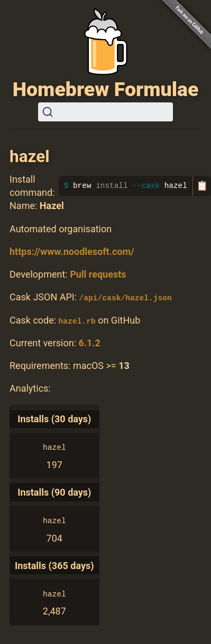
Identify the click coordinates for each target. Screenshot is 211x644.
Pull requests (98, 274)
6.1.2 (89, 342)
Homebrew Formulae (106, 89)
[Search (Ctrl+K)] (105, 112)
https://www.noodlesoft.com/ (72, 252)
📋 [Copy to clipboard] (202, 186)
